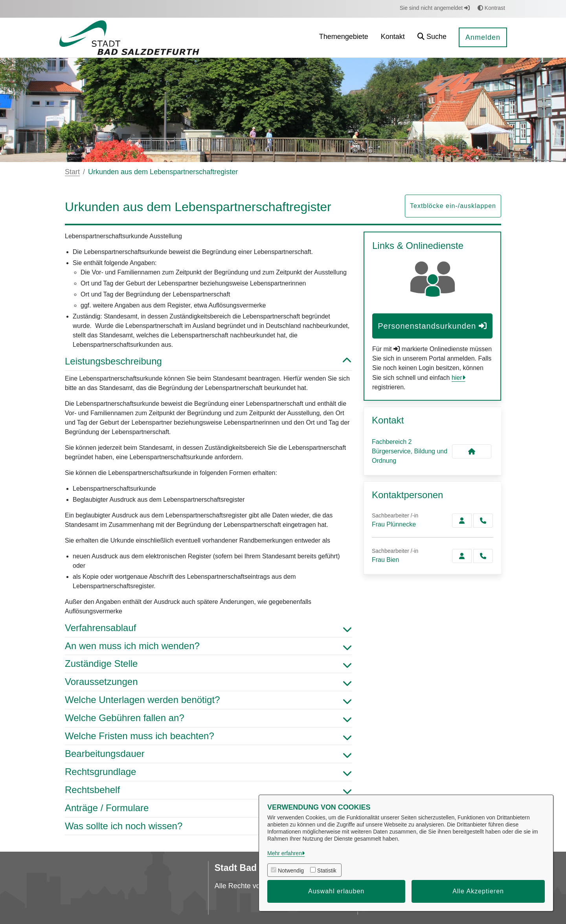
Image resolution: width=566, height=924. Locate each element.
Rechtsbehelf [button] (208, 790)
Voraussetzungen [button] (208, 682)
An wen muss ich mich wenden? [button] (208, 646)
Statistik (327, 871)
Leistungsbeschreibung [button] (208, 362)
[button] (432, 38)
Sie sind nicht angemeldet (435, 8)
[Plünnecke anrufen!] (483, 521)
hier (457, 378)
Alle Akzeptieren (478, 891)
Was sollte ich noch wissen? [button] (208, 826)
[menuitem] (344, 38)
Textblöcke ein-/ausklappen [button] (453, 206)
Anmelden (483, 37)
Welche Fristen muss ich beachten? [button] (208, 736)
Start (72, 172)
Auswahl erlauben (336, 891)
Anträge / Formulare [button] (208, 808)
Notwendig (291, 871)
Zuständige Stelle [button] (208, 664)
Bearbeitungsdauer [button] (208, 754)
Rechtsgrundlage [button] (208, 772)
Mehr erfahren (285, 853)
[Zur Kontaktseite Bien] (462, 556)
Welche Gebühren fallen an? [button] (208, 718)
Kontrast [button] (491, 8)
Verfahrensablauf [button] (208, 628)
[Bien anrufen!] (483, 556)
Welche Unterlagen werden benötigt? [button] (208, 700)
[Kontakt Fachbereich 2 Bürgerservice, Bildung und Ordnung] (472, 451)
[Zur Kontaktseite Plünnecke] (462, 521)
